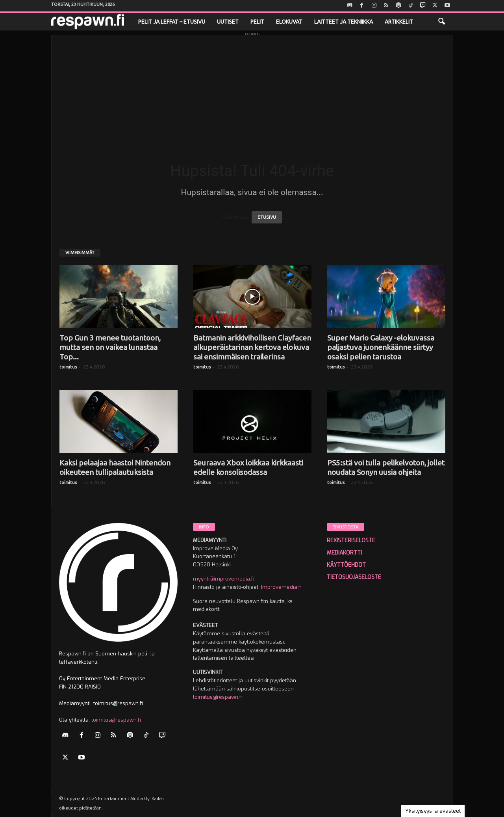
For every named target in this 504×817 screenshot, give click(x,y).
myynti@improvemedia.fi (224, 579)
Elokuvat (289, 22)
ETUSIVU (267, 217)
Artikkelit (399, 22)
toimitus (68, 367)
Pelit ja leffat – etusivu (172, 22)
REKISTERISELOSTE (351, 541)
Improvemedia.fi (281, 587)
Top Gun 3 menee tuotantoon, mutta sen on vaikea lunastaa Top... (110, 347)
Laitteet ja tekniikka (344, 22)
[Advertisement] (252, 90)
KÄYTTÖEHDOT (346, 565)
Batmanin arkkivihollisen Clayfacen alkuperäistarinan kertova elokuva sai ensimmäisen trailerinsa (252, 347)
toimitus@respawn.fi (116, 720)
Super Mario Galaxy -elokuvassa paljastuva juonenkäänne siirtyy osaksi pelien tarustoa (381, 347)
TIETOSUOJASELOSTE (354, 577)
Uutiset (228, 22)
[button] (441, 22)
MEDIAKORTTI (344, 553)
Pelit (257, 22)
